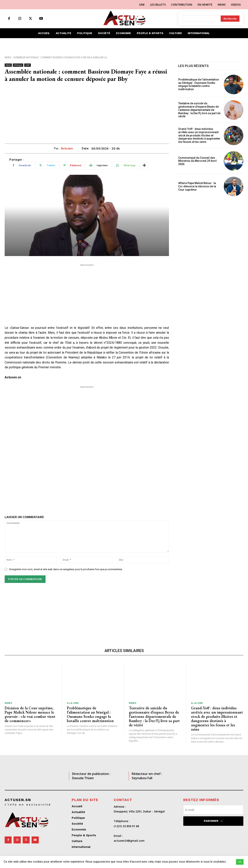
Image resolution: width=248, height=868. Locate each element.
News (8, 57)
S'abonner (213, 821)
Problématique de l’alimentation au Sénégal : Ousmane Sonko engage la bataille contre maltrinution (199, 84)
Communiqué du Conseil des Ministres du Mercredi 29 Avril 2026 (197, 161)
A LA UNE (73, 703)
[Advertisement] (87, 115)
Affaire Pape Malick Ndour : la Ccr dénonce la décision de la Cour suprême (197, 186)
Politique (18, 65)
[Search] (230, 19)
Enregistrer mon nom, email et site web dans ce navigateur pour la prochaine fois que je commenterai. (66, 569)
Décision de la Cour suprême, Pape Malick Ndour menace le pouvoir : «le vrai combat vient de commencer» (30, 714)
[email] (213, 810)
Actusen (67, 148)
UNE (28, 65)
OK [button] (240, 862)
